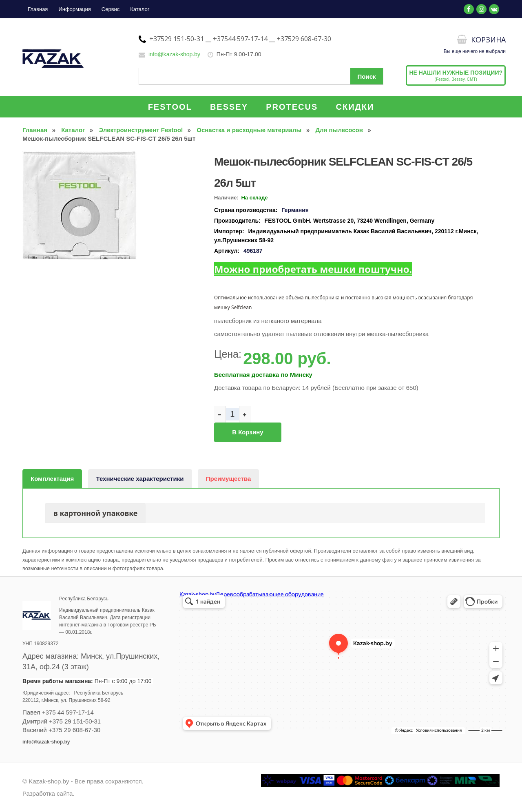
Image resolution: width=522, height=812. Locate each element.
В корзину (248, 432)
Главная (38, 9)
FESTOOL (170, 107)
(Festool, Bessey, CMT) (456, 75)
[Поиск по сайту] (261, 76)
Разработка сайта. (49, 793)
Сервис (111, 9)
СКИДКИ (355, 107)
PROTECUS (292, 107)
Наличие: (226, 198)
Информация (75, 9)
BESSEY (229, 107)
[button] (129, 159)
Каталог (140, 9)
